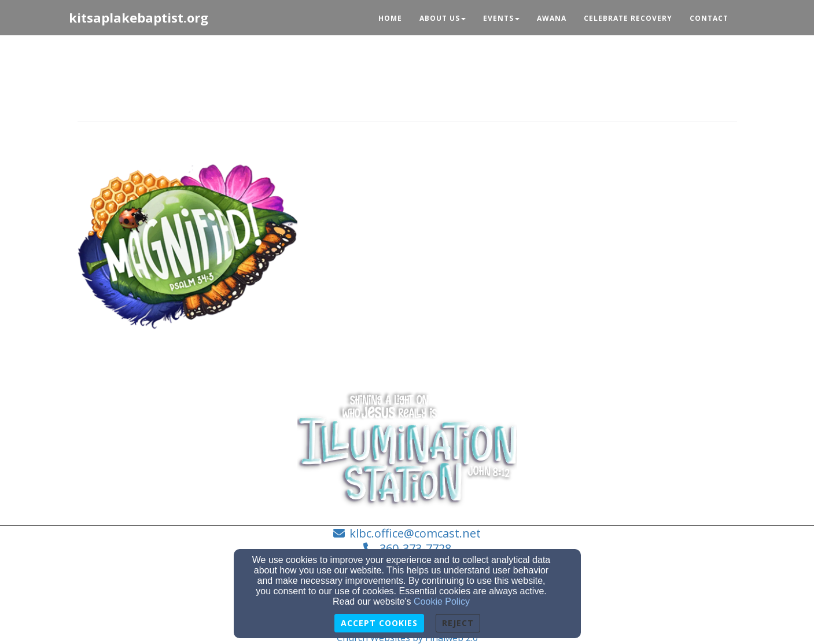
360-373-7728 (415, 548)
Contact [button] (709, 18)
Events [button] (501, 18)
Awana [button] (552, 18)
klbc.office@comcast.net (415, 533)
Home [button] (390, 18)
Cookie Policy (442, 601)
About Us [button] (443, 18)
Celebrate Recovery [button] (628, 18)
